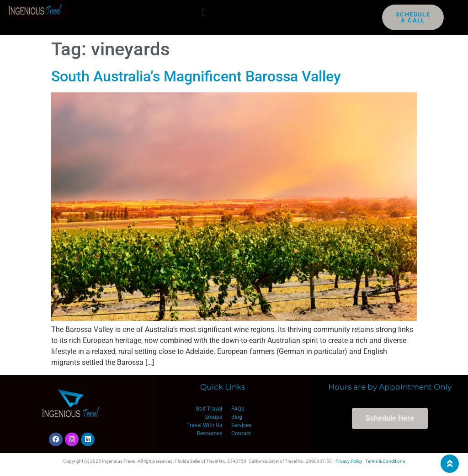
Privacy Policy (349, 461)
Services (241, 425)
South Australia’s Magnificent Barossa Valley (196, 76)
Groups (213, 417)
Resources (210, 433)
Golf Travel (209, 409)
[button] (204, 12)
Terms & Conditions (385, 461)
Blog (237, 417)
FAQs (238, 409)
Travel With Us (204, 425)
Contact (241, 433)
